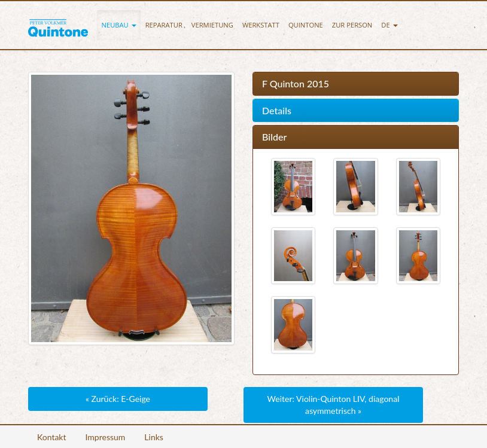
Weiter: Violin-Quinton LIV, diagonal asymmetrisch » (334, 405)
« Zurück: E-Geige (118, 399)
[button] (119, 25)
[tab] (356, 84)
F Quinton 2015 (296, 84)
